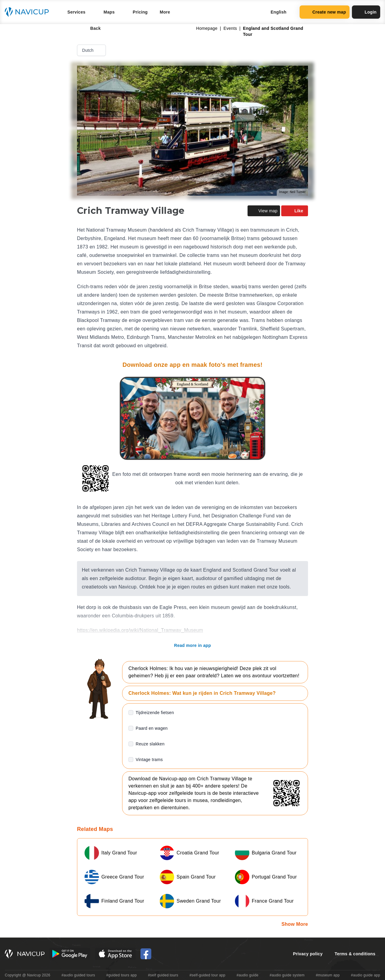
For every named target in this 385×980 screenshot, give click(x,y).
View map (264, 211)
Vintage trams (149, 760)
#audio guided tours (79, 975)
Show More (295, 924)
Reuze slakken (150, 744)
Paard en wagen (152, 728)
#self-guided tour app (207, 975)
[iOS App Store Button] (115, 954)
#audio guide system (287, 975)
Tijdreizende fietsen (155, 713)
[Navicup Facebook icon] (146, 954)
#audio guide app (366, 975)
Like (295, 211)
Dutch (92, 50)
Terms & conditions (355, 954)
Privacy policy (308, 954)
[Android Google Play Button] (70, 954)
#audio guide (248, 975)
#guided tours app (122, 975)
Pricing (140, 12)
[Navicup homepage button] (29, 12)
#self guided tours (163, 975)
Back (91, 28)
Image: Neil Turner (292, 192)
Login (366, 12)
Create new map (325, 12)
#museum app (328, 975)
